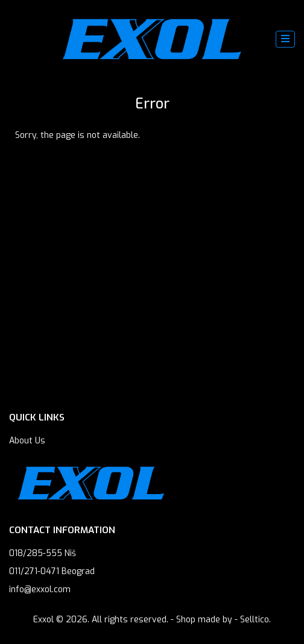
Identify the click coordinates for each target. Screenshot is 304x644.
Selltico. (255, 620)
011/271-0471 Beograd (52, 571)
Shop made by (204, 620)
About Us (27, 441)
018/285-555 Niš (43, 553)
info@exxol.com (40, 589)
